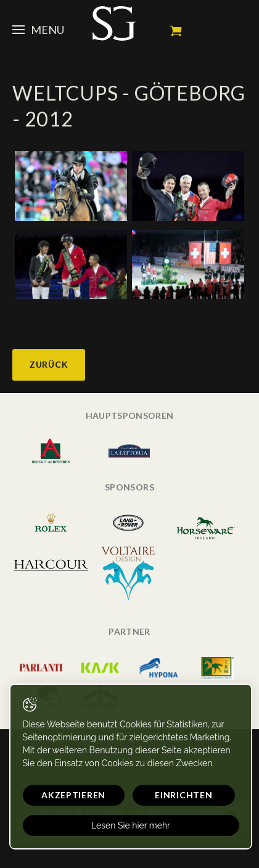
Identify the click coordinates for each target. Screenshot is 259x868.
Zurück (49, 364)
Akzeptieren (73, 795)
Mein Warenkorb (176, 31)
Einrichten (183, 795)
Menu (38, 30)
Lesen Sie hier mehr (131, 825)
